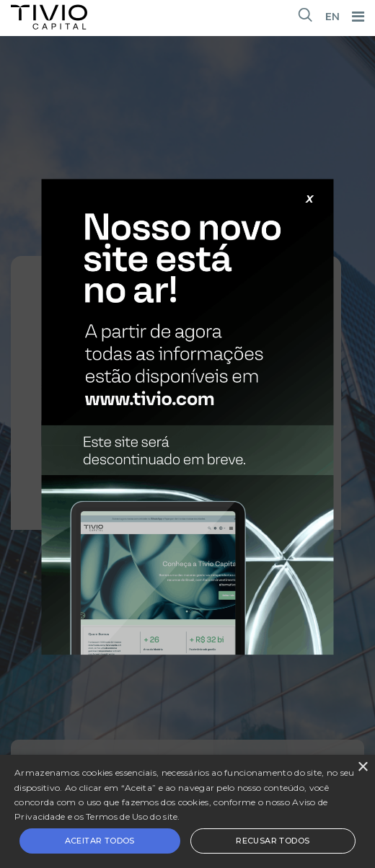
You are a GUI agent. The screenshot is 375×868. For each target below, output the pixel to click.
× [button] (362, 767)
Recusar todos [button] (273, 841)
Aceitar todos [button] (100, 841)
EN (332, 17)
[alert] (187, 811)
